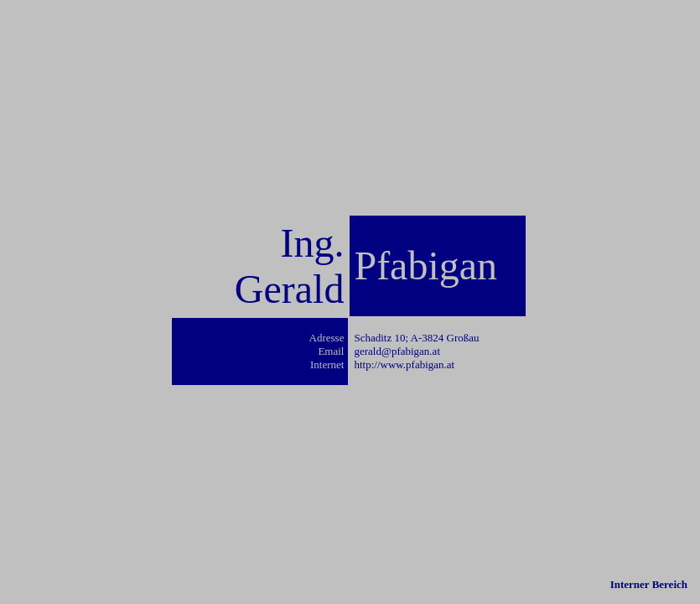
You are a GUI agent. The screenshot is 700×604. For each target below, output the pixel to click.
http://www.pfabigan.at (404, 364)
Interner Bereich (649, 584)
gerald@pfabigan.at (397, 351)
